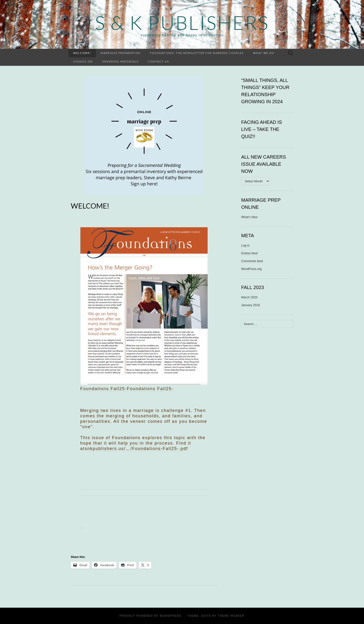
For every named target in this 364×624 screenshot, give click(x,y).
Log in (245, 245)
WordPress (171, 616)
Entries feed (249, 253)
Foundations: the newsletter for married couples (197, 53)
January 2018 (251, 305)
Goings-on (83, 61)
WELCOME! (82, 53)
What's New (249, 217)
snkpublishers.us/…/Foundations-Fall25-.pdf (136, 449)
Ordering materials (120, 61)
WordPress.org (251, 269)
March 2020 (249, 297)
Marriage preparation (121, 53)
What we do (264, 53)
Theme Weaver (231, 616)
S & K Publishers (182, 22)
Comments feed (252, 261)
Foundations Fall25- (150, 389)
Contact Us (158, 61)
